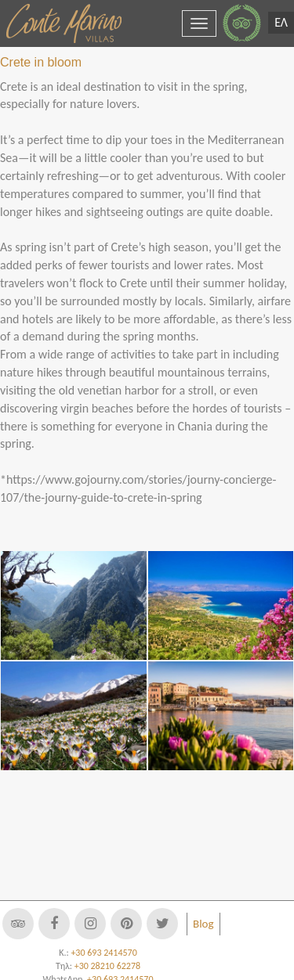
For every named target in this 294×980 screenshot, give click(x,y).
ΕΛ (281, 22)
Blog (203, 924)
